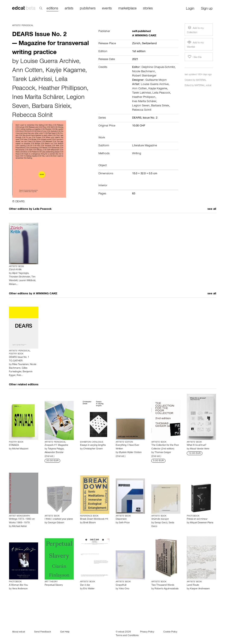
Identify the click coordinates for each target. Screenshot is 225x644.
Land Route (193, 585)
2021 (135, 60)
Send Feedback (43, 632)
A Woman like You (18, 585)
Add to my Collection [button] (195, 30)
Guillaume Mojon (156, 80)
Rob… (20, 376)
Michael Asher (20, 527)
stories (148, 9)
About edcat (19, 632)
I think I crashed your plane (59, 519)
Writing (137, 154)
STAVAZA (14, 445)
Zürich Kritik (15, 270)
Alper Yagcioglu (20, 273)
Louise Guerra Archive (50, 62)
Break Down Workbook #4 (94, 519)
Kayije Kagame (66, 71)
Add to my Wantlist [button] (195, 44)
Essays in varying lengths (93, 445)
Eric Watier (89, 589)
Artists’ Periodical (23, 26)
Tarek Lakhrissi (32, 80)
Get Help (65, 632)
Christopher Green (93, 449)
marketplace (127, 9)
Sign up (207, 9)
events (107, 9)
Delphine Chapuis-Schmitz (158, 67)
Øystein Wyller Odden (130, 453)
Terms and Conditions (127, 636)
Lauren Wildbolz (27, 281)
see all (212, 209)
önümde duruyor (160, 519)
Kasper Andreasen (200, 589)
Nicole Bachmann (144, 72)
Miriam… (13, 285)
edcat (209, 86)
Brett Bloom (90, 523)
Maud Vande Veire (200, 449)
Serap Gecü (161, 523)
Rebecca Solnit (32, 116)
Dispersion (121, 519)
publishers (88, 9)
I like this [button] (194, 57)
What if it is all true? (197, 445)
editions (52, 9)
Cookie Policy (170, 632)
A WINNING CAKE (45, 294)
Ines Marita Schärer (38, 98)
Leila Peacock (161, 93)
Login (190, 9)
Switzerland (149, 44)
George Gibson (56, 523)
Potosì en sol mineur (197, 519)
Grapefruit (121, 585)
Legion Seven (141, 106)
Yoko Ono (124, 589)
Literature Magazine (145, 146)
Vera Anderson (20, 589)
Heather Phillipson (63, 89)
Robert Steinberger (144, 76)
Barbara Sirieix (51, 107)
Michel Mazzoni (20, 449)
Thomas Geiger (163, 453)
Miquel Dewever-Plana (202, 523)
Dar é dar (85, 585)
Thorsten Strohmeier (20, 277)
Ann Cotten (27, 71)
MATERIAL (201, 80)
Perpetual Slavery (54, 585)
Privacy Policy (147, 632)
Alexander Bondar (54, 453)
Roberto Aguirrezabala (167, 589)
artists (69, 9)
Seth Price (124, 523)
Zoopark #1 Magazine (56, 445)
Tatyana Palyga (56, 449)
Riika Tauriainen (20, 365)
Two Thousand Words (163, 585)
